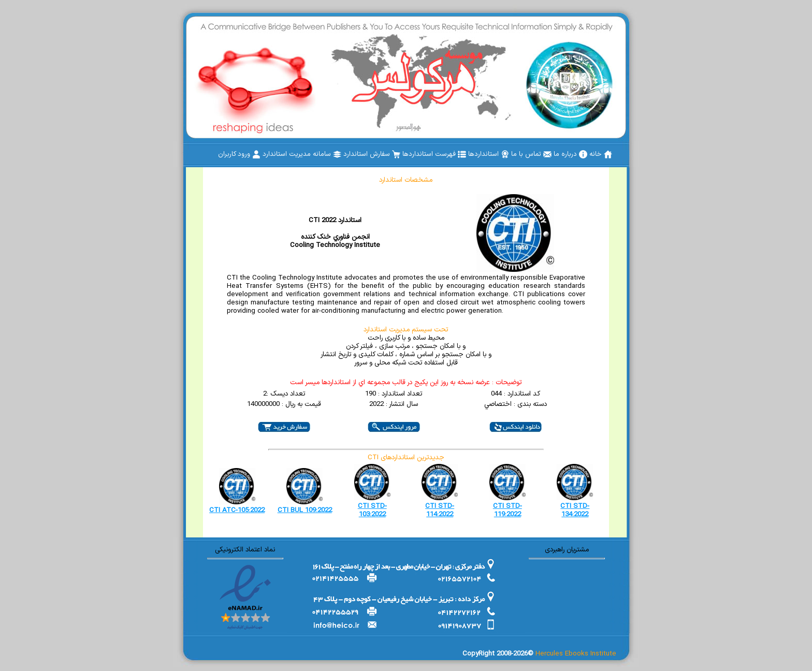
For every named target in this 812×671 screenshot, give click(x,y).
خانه (601, 154)
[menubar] (415, 154)
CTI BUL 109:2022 (305, 510)
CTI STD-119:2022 (508, 510)
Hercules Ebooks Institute (576, 654)
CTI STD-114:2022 (440, 510)
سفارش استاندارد (372, 154)
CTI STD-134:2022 (575, 510)
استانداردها (489, 154)
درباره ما (570, 154)
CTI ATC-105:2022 (237, 510)
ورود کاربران (239, 154)
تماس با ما (531, 154)
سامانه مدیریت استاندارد (302, 154)
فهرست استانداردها (434, 154)
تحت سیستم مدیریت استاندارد (406, 330)
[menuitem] (601, 154)
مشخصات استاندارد (406, 180)
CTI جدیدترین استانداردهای (406, 458)
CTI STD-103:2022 (372, 510)
